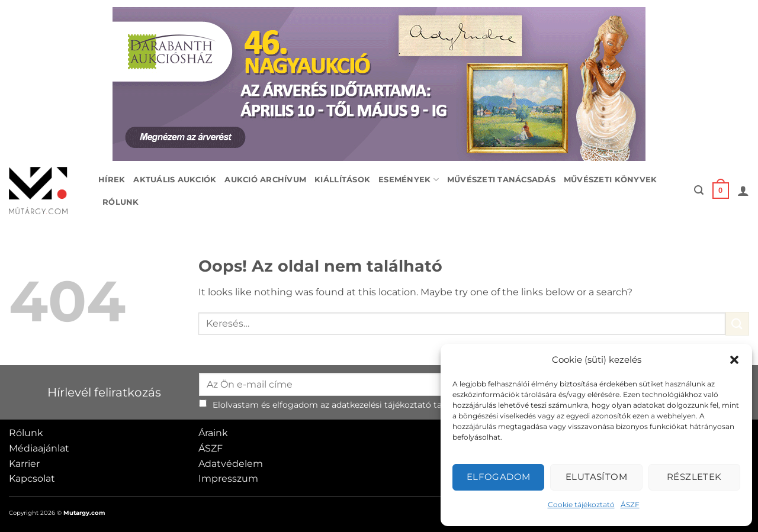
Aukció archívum (265, 180)
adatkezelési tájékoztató (381, 405)
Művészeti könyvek (610, 180)
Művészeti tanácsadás (501, 180)
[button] (734, 360)
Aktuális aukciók (175, 180)
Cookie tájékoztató (581, 504)
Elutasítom (597, 477)
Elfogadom (499, 477)
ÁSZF (630, 504)
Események (409, 180)
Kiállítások (342, 180)
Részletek (694, 477)
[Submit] (737, 323)
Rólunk (121, 202)
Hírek (112, 180)
